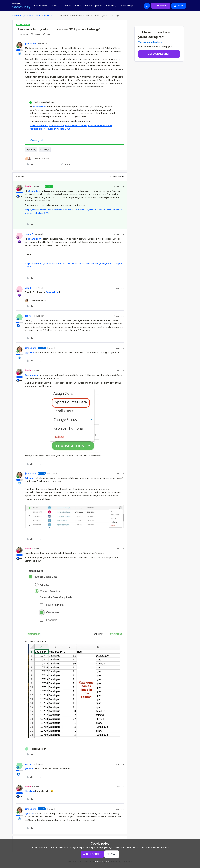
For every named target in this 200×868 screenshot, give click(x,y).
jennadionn (31, 44)
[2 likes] (37, 159)
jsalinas (29, 316)
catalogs (45, 150)
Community (19, 16)
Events (78, 6)
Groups (67, 6)
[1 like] (36, 301)
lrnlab (28, 186)
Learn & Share (34, 16)
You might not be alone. (150, 42)
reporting (31, 150)
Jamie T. (29, 234)
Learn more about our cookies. (154, 847)
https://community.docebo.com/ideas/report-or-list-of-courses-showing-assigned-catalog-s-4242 (74, 265)
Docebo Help (126, 6)
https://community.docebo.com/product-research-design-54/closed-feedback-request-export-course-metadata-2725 (71, 127)
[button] (161, 6)
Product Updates (94, 6)
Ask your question (159, 54)
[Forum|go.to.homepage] (21, 6)
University (111, 6)
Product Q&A (51, 16)
